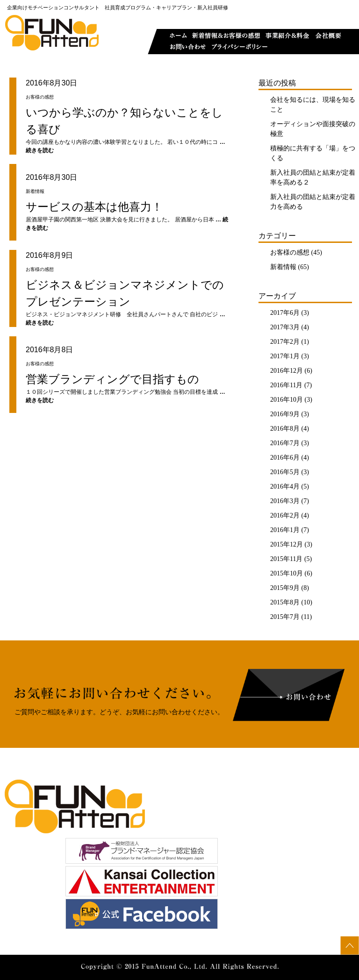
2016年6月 (285, 458)
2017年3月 (285, 327)
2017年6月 (285, 313)
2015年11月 (286, 559)
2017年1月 (285, 356)
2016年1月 (285, 530)
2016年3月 (285, 501)
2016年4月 (285, 486)
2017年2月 (285, 342)
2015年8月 (285, 602)
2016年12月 (287, 371)
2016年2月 (285, 515)
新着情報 (283, 267)
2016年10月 (287, 400)
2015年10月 (287, 573)
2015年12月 (287, 544)
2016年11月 (286, 385)
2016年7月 (285, 443)
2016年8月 (285, 429)
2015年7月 (285, 617)
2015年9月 (285, 588)
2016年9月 (285, 414)
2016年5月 (285, 472)
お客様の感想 (290, 252)
